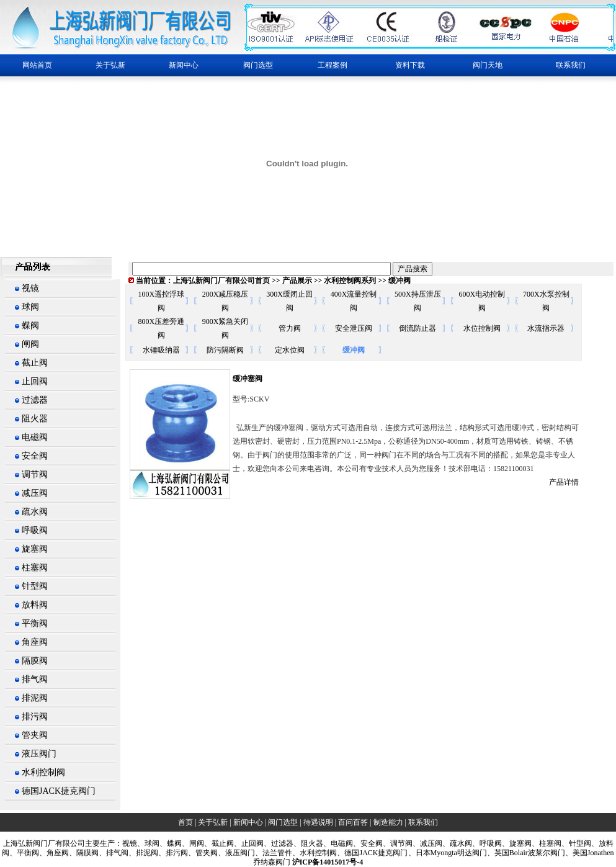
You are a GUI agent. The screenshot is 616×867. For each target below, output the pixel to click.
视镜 (30, 288)
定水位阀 (290, 350)
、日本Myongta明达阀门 (448, 853)
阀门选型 (283, 822)
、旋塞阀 (517, 843)
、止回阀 (249, 843)
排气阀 (35, 679)
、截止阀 (219, 843)
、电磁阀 (338, 843)
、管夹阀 (203, 853)
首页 (185, 822)
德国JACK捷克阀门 (59, 791)
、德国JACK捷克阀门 (372, 853)
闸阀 (30, 344)
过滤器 (35, 400)
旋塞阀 (35, 549)
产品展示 (297, 281)
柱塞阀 (35, 568)
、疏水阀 (457, 843)
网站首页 (37, 65)
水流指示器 (546, 328)
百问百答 (353, 822)
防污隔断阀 (225, 350)
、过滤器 (279, 843)
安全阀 (35, 456)
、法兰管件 (274, 853)
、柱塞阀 (547, 843)
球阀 (30, 307)
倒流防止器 (417, 328)
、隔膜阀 (84, 853)
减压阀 (35, 493)
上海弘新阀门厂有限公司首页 (221, 281)
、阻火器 (308, 843)
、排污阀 (173, 853)
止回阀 (35, 381)
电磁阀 (35, 437)
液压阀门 (39, 754)
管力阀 (290, 328)
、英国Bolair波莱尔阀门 (526, 853)
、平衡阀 (24, 853)
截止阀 (35, 363)
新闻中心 (248, 822)
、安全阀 (368, 843)
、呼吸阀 (487, 843)
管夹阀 (35, 735)
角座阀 (35, 642)
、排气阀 (114, 853)
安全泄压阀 (354, 328)
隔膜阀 (35, 661)
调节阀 (35, 474)
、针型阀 (576, 843)
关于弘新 (213, 822)
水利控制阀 (43, 772)
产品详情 (564, 482)
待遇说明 (318, 822)
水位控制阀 (482, 328)
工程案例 (333, 65)
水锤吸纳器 (161, 350)
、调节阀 (398, 843)
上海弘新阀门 (25, 843)
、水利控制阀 (315, 853)
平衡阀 (35, 623)
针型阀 (35, 586)
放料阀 (35, 605)
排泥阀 (35, 698)
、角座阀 (54, 853)
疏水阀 (35, 512)
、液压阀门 (236, 853)
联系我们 (571, 65)
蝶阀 (30, 326)
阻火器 (35, 419)
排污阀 (35, 717)
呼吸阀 (35, 530)
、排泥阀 (143, 853)
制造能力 (388, 822)
